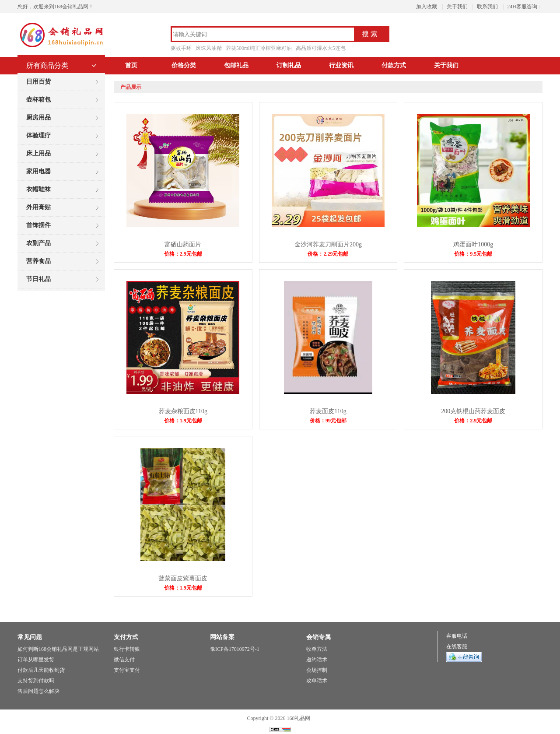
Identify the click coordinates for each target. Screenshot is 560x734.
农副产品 (38, 243)
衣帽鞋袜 (38, 189)
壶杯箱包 (38, 100)
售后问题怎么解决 (38, 691)
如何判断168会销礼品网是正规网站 (58, 649)
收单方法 (317, 649)
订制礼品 (289, 65)
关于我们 (457, 7)
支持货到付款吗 (36, 681)
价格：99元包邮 (328, 421)
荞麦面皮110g (328, 411)
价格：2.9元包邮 (183, 254)
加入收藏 (427, 7)
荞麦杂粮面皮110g (183, 411)
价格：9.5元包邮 (473, 254)
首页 (131, 65)
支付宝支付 (127, 670)
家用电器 (38, 171)
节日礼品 (38, 279)
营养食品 (38, 261)
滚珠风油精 (209, 48)
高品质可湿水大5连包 (321, 48)
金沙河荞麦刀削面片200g (328, 244)
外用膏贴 (38, 207)
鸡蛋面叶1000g (473, 244)
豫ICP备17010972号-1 (235, 649)
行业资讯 (341, 65)
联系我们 (487, 7)
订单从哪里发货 (36, 660)
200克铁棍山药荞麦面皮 (473, 411)
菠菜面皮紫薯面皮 (183, 578)
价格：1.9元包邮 (183, 421)
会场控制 (317, 670)
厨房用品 (38, 118)
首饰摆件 (38, 225)
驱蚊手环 (181, 48)
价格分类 (184, 65)
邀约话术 (317, 660)
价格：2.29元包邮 (328, 254)
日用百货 (38, 82)
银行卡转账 (127, 649)
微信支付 (124, 660)
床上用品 (38, 153)
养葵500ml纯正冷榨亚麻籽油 (259, 48)
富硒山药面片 (183, 244)
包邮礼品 (236, 65)
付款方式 (394, 65)
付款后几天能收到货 (41, 670)
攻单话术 (317, 681)
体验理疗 (38, 135)
